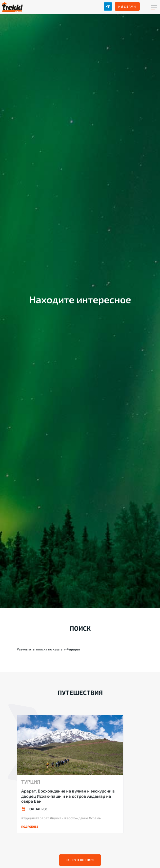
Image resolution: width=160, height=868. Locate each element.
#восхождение (76, 818)
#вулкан (57, 818)
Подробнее (30, 827)
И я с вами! (127, 6)
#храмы (95, 818)
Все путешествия (80, 860)
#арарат (42, 818)
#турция (28, 818)
